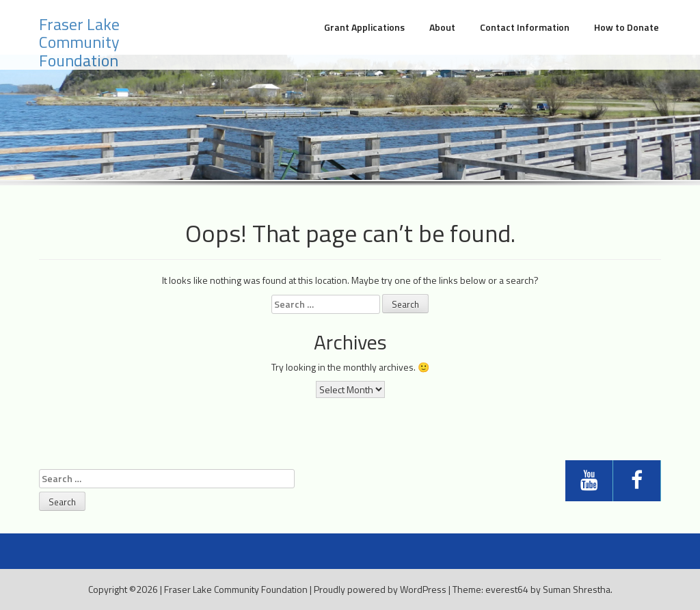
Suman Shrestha (577, 589)
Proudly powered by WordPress (380, 589)
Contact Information (525, 27)
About (442, 27)
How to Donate (627, 27)
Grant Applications (364, 27)
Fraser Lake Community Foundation (79, 42)
